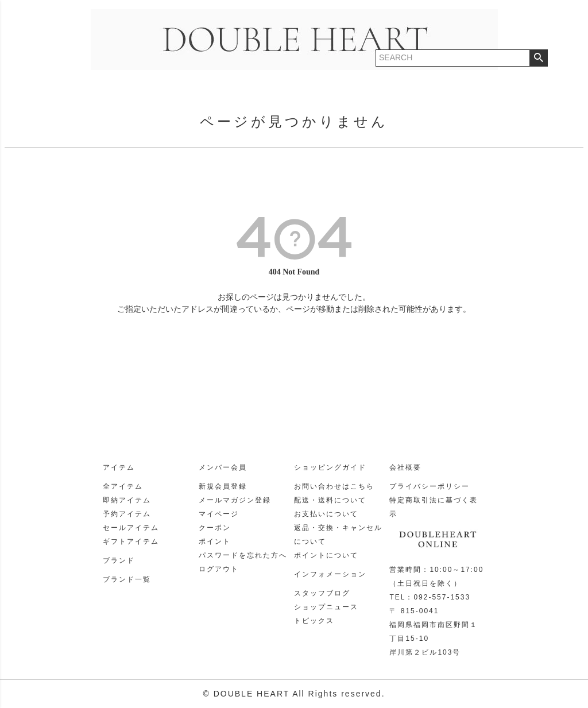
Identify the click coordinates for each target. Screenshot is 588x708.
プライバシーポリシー (430, 486)
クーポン (215, 528)
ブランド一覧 (127, 579)
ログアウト (219, 569)
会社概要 (405, 467)
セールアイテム (131, 528)
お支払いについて (326, 514)
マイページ (219, 514)
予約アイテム (127, 514)
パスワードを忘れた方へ (243, 555)
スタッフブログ (322, 593)
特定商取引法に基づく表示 (434, 507)
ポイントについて (326, 555)
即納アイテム (127, 500)
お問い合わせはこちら (334, 486)
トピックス (314, 621)
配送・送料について (330, 500)
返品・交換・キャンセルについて (338, 535)
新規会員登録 (223, 486)
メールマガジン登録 (235, 500)
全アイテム (123, 486)
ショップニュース (326, 607)
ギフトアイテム (131, 541)
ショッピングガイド (330, 467)
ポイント (215, 541)
